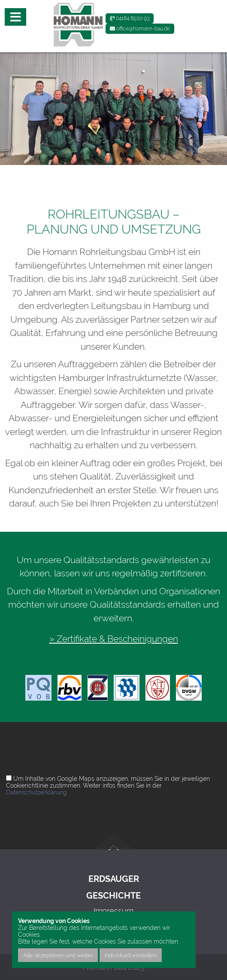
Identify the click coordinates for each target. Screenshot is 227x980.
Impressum (113, 911)
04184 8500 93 (130, 18)
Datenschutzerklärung (36, 792)
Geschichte (113, 896)
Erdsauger (114, 879)
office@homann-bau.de (140, 29)
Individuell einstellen (131, 955)
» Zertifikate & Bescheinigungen (114, 639)
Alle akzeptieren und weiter (58, 955)
